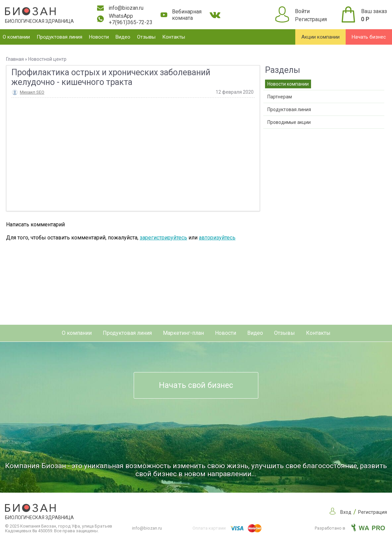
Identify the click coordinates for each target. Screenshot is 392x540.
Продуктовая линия (59, 37)
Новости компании (288, 84)
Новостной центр (47, 59)
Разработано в (350, 528)
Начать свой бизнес (196, 385)
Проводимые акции (289, 122)
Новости (99, 37)
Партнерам (280, 97)
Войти (302, 11)
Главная (15, 59)
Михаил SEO (32, 92)
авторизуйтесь (217, 238)
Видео (123, 37)
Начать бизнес (369, 37)
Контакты (174, 37)
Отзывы (146, 37)
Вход (346, 512)
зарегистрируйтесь (163, 238)
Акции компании (320, 37)
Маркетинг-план (183, 333)
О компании (16, 37)
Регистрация (311, 19)
